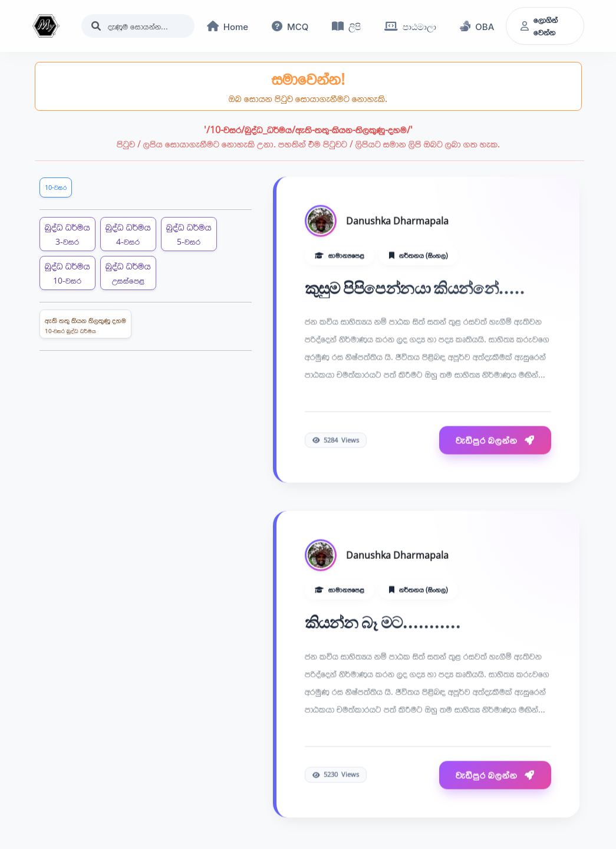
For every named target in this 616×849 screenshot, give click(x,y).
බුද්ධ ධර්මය (67, 234)
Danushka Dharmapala (397, 222)
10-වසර (56, 187)
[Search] (138, 26)
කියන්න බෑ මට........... (383, 624)
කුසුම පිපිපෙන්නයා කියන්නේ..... (415, 289)
